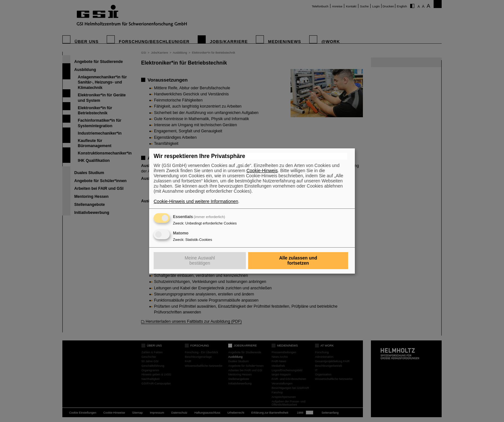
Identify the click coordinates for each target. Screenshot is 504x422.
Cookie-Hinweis (262, 171)
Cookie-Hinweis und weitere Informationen (196, 201)
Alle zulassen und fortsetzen (298, 260)
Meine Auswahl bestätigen (200, 260)
